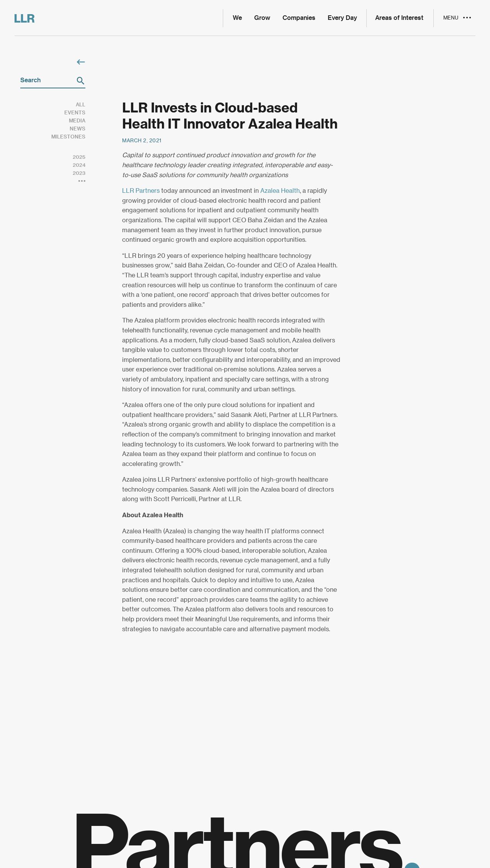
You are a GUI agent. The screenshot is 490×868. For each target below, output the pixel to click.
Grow (262, 18)
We (237, 18)
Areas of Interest (399, 18)
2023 (79, 173)
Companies (299, 18)
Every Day (342, 18)
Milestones (68, 137)
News (78, 129)
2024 (79, 165)
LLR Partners (141, 191)
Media (77, 121)
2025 (79, 157)
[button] (80, 81)
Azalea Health (280, 191)
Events (75, 113)
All (81, 105)
